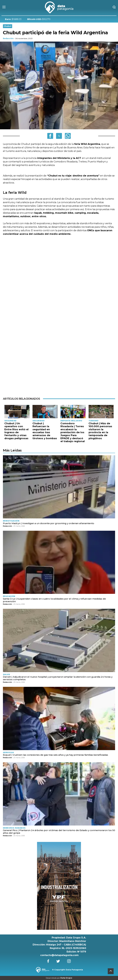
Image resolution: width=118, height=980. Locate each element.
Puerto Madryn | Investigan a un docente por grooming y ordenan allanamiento (49, 523)
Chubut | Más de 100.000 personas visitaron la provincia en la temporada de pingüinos (100, 431)
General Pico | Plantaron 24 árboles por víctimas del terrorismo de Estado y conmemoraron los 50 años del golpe (59, 832)
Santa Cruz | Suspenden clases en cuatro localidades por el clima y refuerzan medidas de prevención (54, 600)
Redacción (8, 38)
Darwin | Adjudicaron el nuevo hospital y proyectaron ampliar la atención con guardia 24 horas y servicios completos (58, 678)
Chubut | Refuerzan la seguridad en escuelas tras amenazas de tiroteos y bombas (45, 431)
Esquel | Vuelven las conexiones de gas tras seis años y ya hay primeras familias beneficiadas (55, 755)
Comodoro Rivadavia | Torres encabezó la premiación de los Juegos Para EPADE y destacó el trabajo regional (73, 432)
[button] (50, 136)
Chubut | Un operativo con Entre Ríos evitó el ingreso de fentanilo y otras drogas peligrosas (16, 431)
